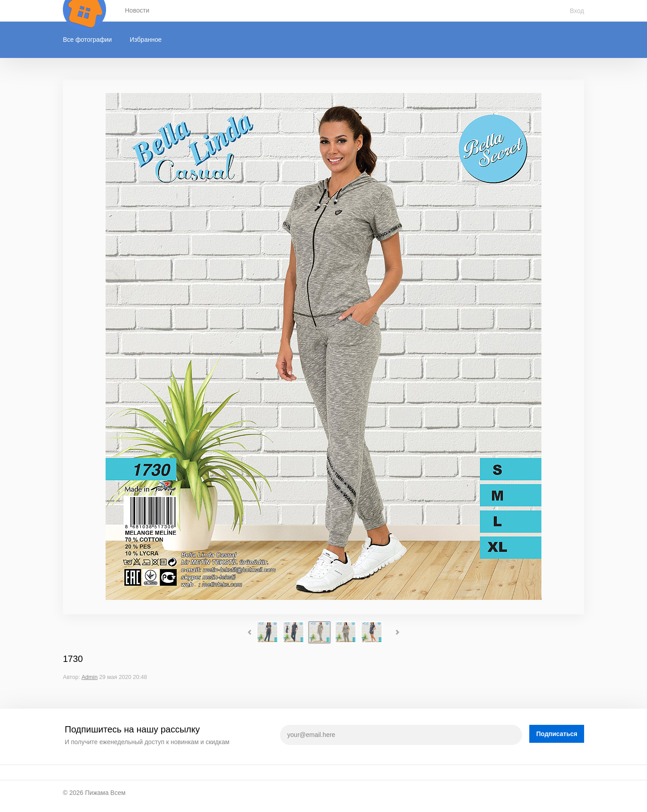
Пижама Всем (105, 793)
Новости (137, 10)
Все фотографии (87, 40)
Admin (89, 677)
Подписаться (557, 734)
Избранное (146, 40)
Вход (577, 11)
